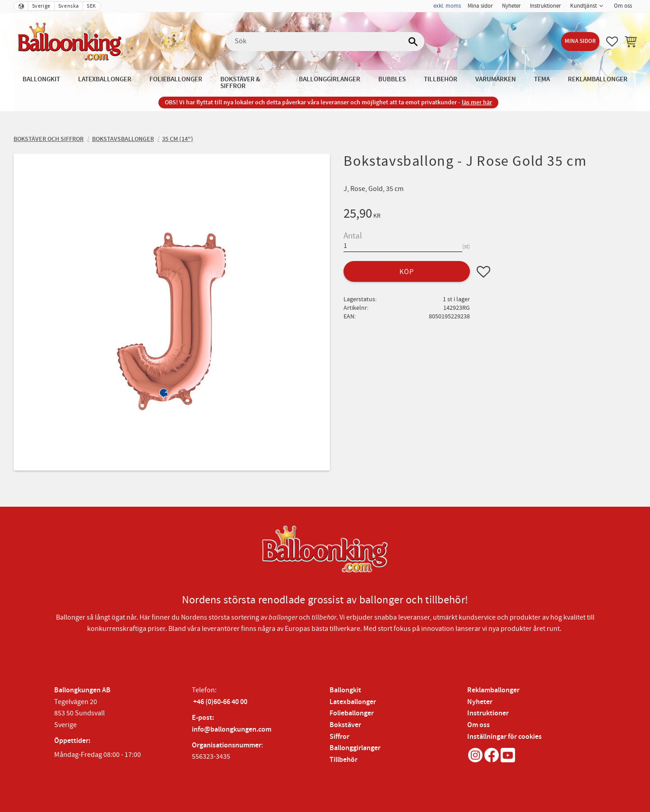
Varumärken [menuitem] (496, 79)
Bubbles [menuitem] (392, 79)
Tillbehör (344, 760)
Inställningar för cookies (504, 737)
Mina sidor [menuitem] (480, 6)
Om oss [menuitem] (623, 6)
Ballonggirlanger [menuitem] (330, 79)
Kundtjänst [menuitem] (583, 6)
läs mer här (477, 102)
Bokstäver (345, 725)
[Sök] (413, 42)
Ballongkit (345, 690)
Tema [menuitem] (542, 79)
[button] (612, 42)
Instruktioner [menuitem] (546, 6)
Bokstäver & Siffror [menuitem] (240, 83)
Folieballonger (352, 713)
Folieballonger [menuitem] (176, 79)
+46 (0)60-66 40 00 (220, 702)
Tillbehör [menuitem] (441, 79)
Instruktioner (488, 713)
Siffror (339, 737)
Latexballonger (353, 702)
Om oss (478, 725)
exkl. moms (447, 6)
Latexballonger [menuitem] (105, 79)
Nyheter (480, 702)
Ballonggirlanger (355, 748)
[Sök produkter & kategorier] (325, 42)
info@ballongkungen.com (232, 730)
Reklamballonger (493, 690)
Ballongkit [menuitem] (41, 79)
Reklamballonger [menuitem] (598, 79)
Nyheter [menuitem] (511, 6)
